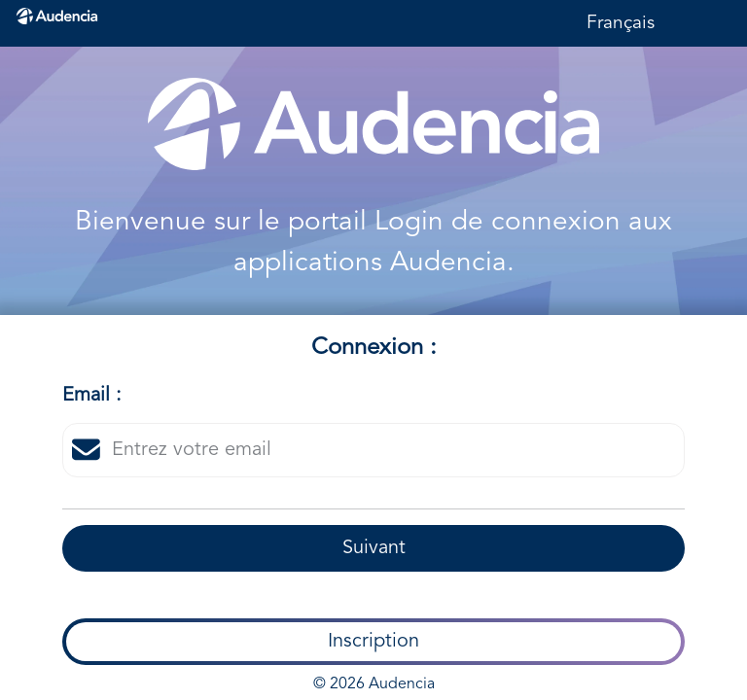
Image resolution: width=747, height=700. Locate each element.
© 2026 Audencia (374, 684)
